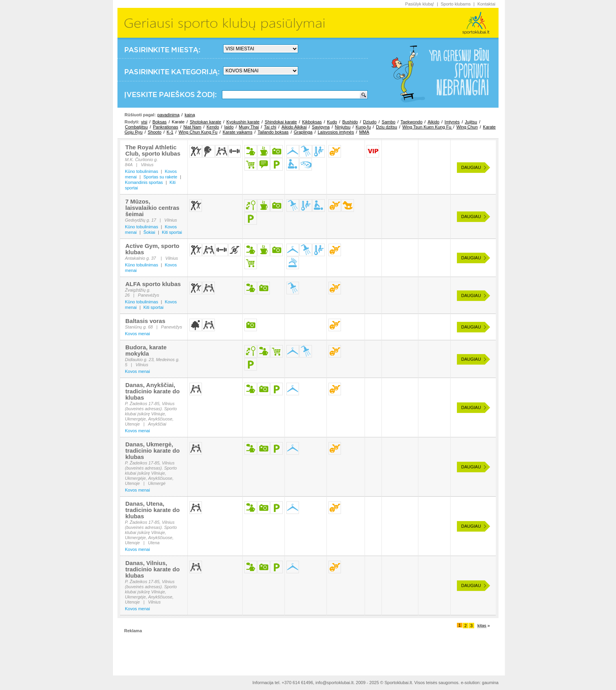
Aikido (433, 122)
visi (144, 122)
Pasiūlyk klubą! (419, 4)
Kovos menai (137, 334)
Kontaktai (486, 4)
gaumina (490, 683)
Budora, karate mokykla (146, 350)
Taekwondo (412, 122)
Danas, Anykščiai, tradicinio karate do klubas (152, 391)
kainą (190, 115)
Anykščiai (157, 424)
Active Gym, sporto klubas (152, 249)
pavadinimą (169, 115)
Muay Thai (249, 127)
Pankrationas (165, 127)
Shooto (155, 132)
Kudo (332, 122)
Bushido (350, 122)
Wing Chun (467, 127)
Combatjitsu (136, 127)
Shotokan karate (205, 122)
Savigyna (321, 127)
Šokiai (149, 232)
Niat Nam (192, 127)
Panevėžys (148, 295)
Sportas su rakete (160, 177)
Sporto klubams (456, 4)
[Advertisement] (308, 651)
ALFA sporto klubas (153, 284)
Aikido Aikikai (294, 127)
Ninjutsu (343, 127)
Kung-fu (363, 127)
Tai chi (270, 127)
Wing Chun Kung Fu (198, 132)
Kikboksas (312, 122)
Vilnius (147, 165)
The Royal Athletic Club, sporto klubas (153, 150)
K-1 (170, 132)
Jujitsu (471, 122)
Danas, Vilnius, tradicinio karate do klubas (152, 569)
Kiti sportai (172, 232)
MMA (364, 132)
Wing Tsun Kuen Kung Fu (427, 127)
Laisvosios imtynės (336, 132)
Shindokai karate (281, 122)
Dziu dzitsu (387, 127)
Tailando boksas (273, 132)
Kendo (213, 127)
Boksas (159, 122)
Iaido (229, 127)
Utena (154, 543)
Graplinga (303, 132)
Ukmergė (157, 483)
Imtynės (452, 122)
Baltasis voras (145, 321)
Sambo (389, 122)
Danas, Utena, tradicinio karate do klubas (152, 510)
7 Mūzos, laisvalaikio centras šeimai (152, 208)
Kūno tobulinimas (141, 171)
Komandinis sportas (144, 182)
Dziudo (370, 122)
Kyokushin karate (243, 122)
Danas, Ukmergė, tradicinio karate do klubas (152, 451)
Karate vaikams (238, 132)
